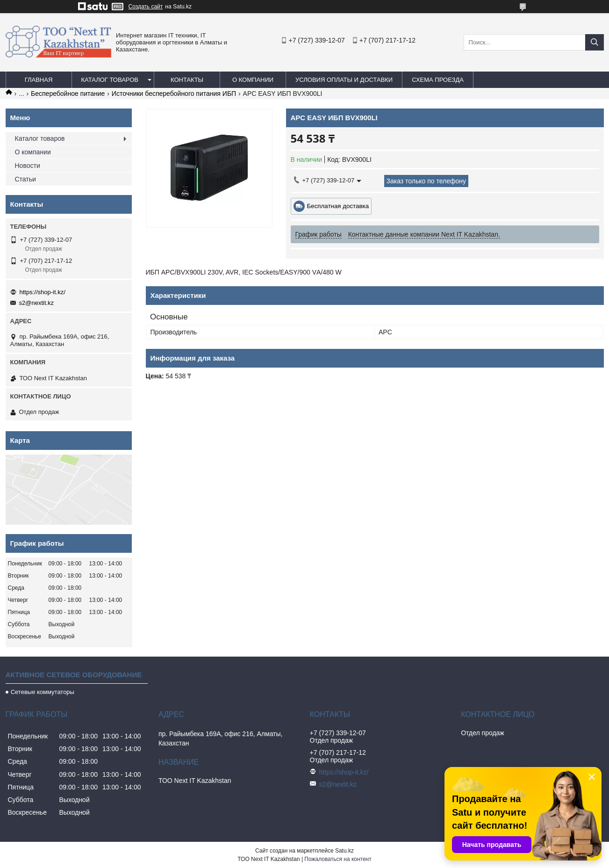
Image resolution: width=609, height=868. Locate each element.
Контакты (187, 80)
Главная (39, 80)
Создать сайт (146, 7)
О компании (253, 80)
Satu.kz (344, 851)
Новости (28, 166)
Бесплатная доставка (338, 206)
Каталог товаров (110, 80)
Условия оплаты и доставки (344, 80)
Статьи (25, 179)
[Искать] (595, 42)
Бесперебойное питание (68, 94)
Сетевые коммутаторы (43, 692)
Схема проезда (438, 80)
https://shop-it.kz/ (43, 292)
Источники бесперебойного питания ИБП (174, 94)
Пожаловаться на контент (338, 859)
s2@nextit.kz (37, 303)
